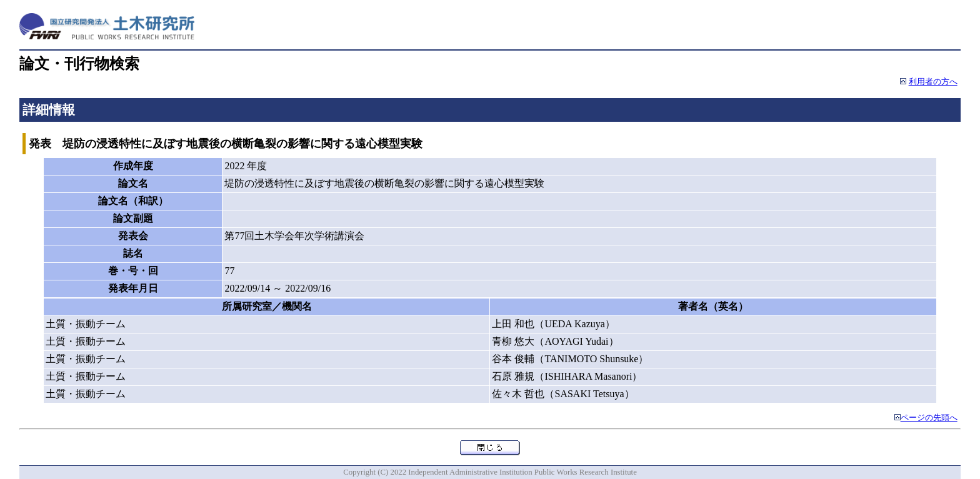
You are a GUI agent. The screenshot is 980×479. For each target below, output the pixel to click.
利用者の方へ (933, 82)
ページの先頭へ (929, 418)
